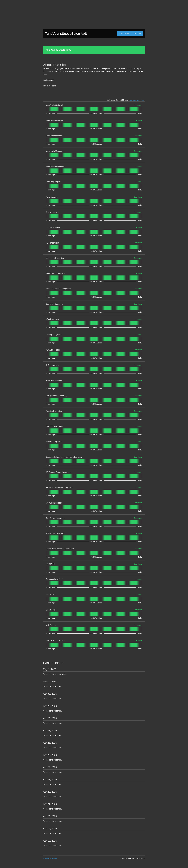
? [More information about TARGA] (54, 564)
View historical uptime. (137, 100)
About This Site (54, 65)
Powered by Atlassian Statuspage (132, 858)
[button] (130, 34)
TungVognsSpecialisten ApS (66, 34)
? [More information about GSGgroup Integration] (66, 396)
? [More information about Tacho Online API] (62, 579)
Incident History (50, 858)
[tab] (46, 109)
